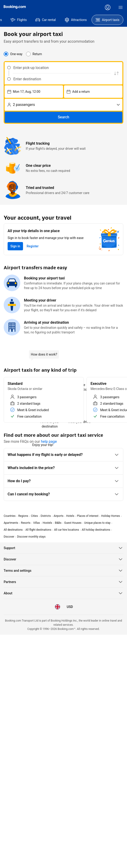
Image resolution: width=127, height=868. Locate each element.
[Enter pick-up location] (30, 80)
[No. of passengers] (105, 85)
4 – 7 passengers (51, 452)
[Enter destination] (30, 91)
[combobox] (27, 80)
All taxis (75, 452)
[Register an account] (115, 7)
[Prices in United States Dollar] (45, 7)
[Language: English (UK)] (59, 7)
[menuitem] (15, 30)
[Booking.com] (15, 12)
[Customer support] (72, 7)
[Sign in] (116, 19)
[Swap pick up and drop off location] (54, 85)
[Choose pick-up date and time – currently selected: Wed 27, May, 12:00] (86, 85)
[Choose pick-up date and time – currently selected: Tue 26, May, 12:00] (65, 85)
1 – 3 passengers (20, 452)
